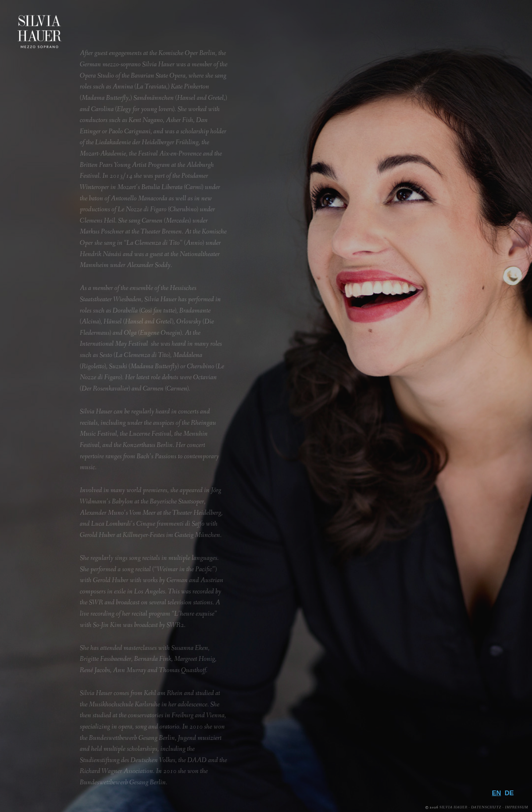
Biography (485, 682)
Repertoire (484, 694)
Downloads (482, 742)
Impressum (517, 807)
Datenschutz (486, 807)
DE (509, 793)
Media (499, 706)
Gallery (493, 718)
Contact (491, 754)
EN (496, 793)
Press (501, 730)
